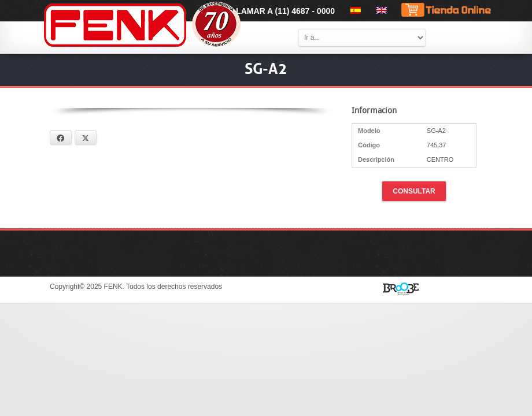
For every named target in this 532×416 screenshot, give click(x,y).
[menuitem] (354, 10)
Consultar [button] (414, 191)
